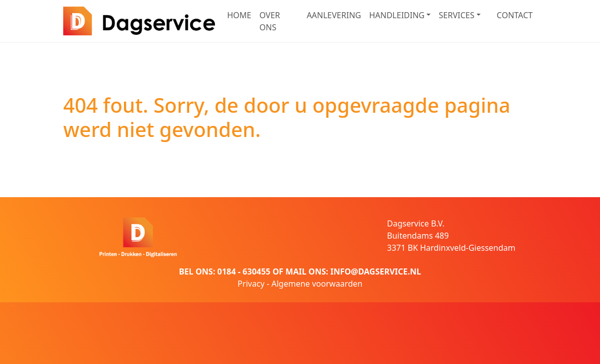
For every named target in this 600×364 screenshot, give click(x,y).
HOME (239, 15)
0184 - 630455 (244, 271)
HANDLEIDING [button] (397, 15)
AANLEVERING (334, 15)
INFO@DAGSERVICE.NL (376, 271)
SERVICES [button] (456, 15)
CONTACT (515, 15)
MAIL (296, 271)
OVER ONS (270, 21)
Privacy (251, 284)
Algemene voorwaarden (317, 284)
